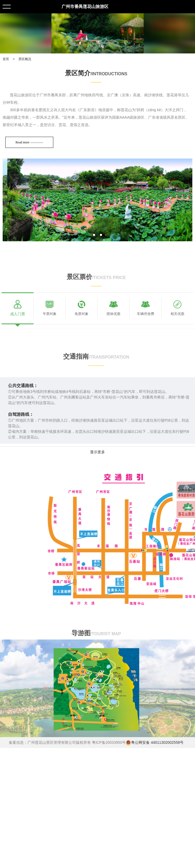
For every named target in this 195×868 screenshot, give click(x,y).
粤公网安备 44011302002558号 (155, 743)
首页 (6, 59)
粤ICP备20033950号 (109, 742)
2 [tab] (102, 46)
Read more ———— (29, 142)
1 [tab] (94, 46)
